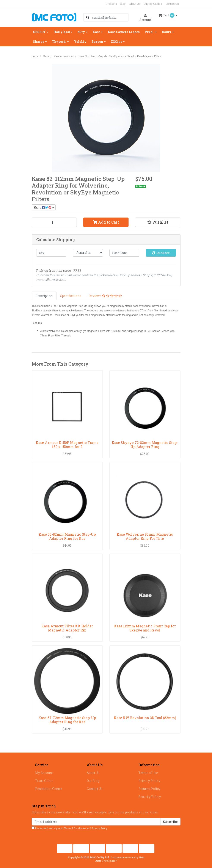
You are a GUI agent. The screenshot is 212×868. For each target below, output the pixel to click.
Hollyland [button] (62, 32)
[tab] (44, 296)
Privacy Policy (149, 781)
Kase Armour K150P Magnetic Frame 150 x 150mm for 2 (67, 445)
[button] (158, 222)
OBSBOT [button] (39, 32)
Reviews (105, 296)
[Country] (88, 253)
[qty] (51, 253)
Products (111, 4)
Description (44, 296)
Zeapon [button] (97, 42)
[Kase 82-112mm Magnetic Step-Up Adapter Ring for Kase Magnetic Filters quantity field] (54, 222)
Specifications (71, 296)
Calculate (161, 253)
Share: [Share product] (43, 207)
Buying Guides (153, 4)
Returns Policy (149, 789)
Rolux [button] (167, 32)
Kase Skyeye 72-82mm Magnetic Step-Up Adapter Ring (145, 445)
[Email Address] (96, 822)
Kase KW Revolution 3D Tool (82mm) (145, 718)
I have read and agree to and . (70, 828)
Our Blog (93, 781)
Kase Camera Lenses (124, 32)
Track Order (44, 781)
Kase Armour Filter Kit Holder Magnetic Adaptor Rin (67, 628)
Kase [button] (97, 32)
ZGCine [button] (117, 42)
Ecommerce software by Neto (128, 857)
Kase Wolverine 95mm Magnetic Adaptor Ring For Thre (145, 536)
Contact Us (172, 4)
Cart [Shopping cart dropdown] (167, 15)
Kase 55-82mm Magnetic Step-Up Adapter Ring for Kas (67, 536)
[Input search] (110, 17)
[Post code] (124, 253)
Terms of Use (148, 773)
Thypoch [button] (59, 42)
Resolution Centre (49, 789)
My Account (44, 773)
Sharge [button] (39, 42)
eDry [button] (81, 32)
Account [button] (145, 18)
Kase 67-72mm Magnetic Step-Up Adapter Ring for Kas (67, 720)
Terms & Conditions (75, 828)
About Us (135, 4)
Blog (123, 4)
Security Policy (150, 797)
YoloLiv (80, 42)
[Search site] (88, 17)
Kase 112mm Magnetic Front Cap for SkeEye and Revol (145, 628)
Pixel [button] (149, 32)
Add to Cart (106, 222)
